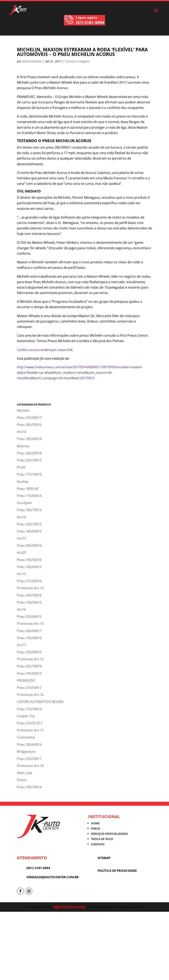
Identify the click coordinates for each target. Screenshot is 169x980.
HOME (95, 823)
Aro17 (21, 645)
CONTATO (98, 844)
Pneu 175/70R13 (29, 474)
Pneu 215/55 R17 (30, 723)
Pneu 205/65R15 (29, 652)
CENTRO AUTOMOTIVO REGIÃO (40, 702)
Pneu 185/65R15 (29, 567)
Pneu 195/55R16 (29, 560)
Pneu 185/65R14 (29, 745)
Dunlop (23, 482)
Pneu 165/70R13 (29, 510)
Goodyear (25, 503)
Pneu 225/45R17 (29, 418)
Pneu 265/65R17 (29, 631)
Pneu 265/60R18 (29, 453)
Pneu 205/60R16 (29, 545)
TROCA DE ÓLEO (102, 839)
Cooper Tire (26, 716)
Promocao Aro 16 (30, 695)
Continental (26, 737)
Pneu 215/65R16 (29, 581)
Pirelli (21, 467)
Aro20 (21, 552)
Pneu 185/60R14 (29, 439)
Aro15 (21, 574)
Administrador (32, 61)
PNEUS (96, 828)
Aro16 (21, 609)
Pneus (22, 780)
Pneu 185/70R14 (29, 787)
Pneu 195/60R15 (29, 638)
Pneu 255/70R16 (29, 666)
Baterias (23, 446)
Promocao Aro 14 (30, 624)
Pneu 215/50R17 (29, 688)
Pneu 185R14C (28, 489)
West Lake (25, 773)
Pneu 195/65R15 (29, 673)
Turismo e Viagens (77, 61)
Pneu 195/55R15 (29, 602)
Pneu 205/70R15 (29, 460)
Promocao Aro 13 (30, 588)
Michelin (23, 411)
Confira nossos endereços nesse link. (45, 350)
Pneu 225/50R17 (29, 759)
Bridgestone (26, 752)
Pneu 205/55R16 (29, 425)
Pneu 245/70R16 (29, 595)
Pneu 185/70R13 (29, 524)
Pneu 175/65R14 (29, 496)
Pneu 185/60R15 (29, 531)
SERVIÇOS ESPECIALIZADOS (109, 834)
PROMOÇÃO (26, 681)
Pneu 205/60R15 (29, 617)
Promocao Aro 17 (30, 730)
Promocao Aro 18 (30, 766)
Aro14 (21, 432)
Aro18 (21, 517)
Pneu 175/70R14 (29, 709)
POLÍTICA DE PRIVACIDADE (117, 871)
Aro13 (21, 538)
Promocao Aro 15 (30, 659)
